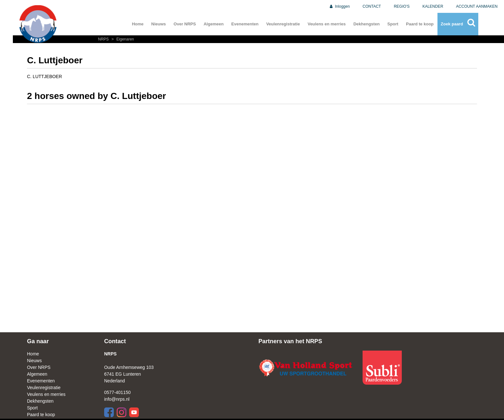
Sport (393, 24)
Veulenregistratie (283, 24)
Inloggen (339, 6)
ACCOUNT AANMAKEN (477, 6)
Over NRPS (185, 24)
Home (138, 24)
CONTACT (372, 6)
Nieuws (159, 24)
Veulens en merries (327, 24)
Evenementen (245, 24)
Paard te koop (420, 24)
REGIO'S (402, 6)
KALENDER (433, 6)
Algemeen (213, 24)
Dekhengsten (366, 24)
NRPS (104, 39)
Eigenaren (122, 39)
